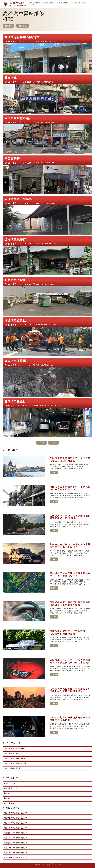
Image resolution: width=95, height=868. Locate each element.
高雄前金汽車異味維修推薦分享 (16, 833)
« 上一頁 (41, 443)
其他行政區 (23, 26)
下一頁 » (54, 443)
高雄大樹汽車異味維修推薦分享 (16, 848)
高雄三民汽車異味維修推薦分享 (16, 838)
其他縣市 (8, 26)
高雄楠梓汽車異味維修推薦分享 (16, 853)
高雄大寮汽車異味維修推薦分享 (16, 813)
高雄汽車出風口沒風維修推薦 (15, 758)
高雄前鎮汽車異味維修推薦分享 (16, 843)
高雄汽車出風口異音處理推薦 (15, 748)
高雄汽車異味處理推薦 (12, 768)
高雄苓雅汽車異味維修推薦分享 (16, 818)
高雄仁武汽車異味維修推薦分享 (16, 858)
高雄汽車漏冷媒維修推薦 (13, 753)
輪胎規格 (7, 798)
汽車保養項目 (9, 803)
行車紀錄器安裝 (10, 783)
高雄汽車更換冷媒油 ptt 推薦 (15, 763)
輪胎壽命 (7, 793)
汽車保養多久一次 (11, 788)
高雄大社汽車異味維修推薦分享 (16, 828)
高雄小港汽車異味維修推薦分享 (16, 823)
